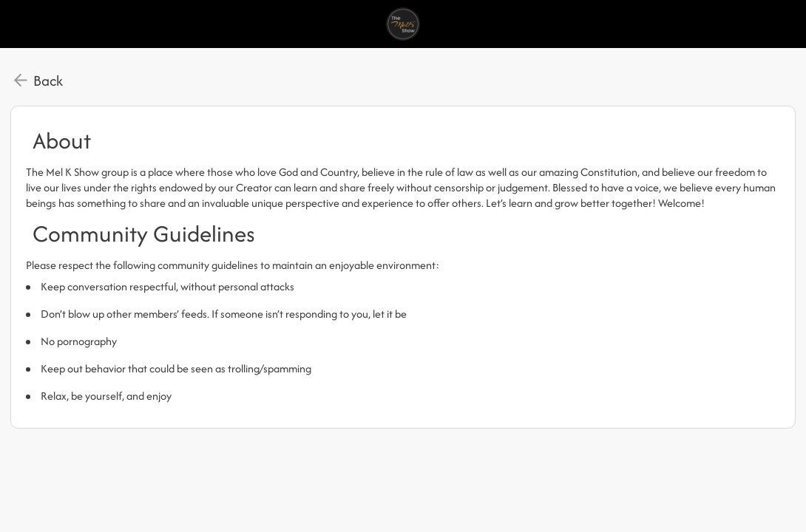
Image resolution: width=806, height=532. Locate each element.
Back (48, 81)
